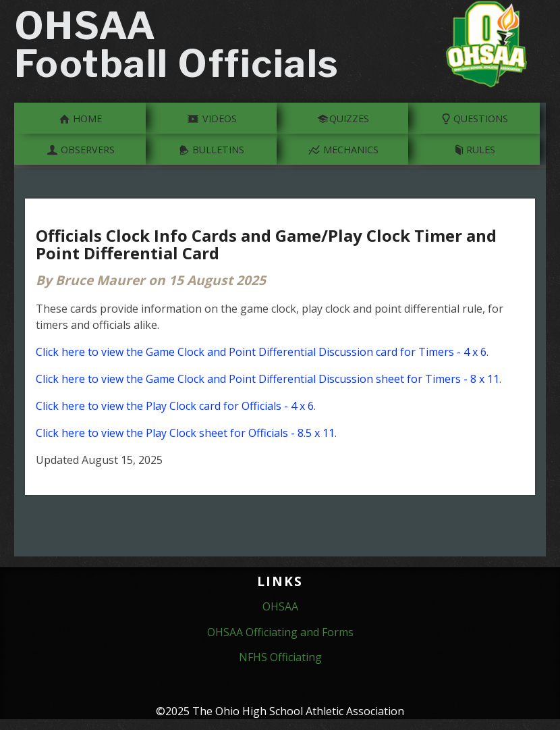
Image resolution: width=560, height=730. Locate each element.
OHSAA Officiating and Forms (280, 632)
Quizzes (343, 118)
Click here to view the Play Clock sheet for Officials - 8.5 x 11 (185, 433)
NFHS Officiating (280, 657)
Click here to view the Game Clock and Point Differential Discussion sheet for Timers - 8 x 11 (268, 379)
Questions (475, 118)
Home (80, 118)
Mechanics (343, 149)
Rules (475, 149)
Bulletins (212, 149)
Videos (212, 118)
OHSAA (280, 606)
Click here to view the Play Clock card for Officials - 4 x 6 (175, 406)
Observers (80, 149)
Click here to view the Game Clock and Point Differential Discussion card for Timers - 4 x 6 (261, 352)
